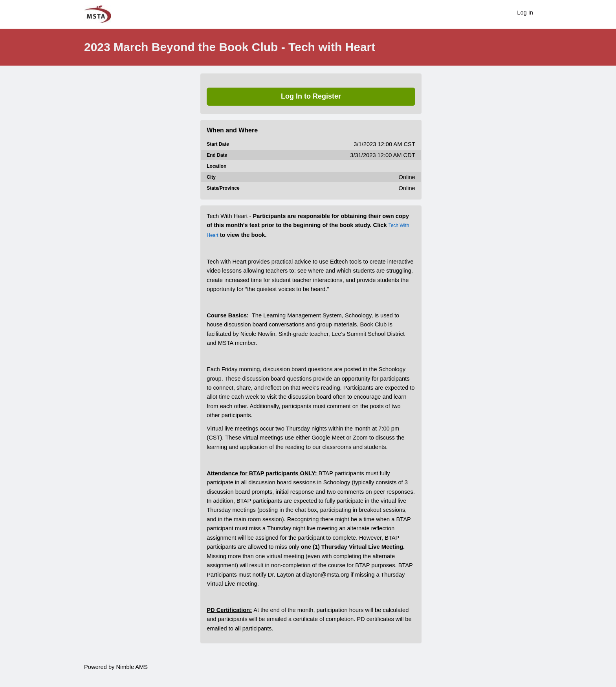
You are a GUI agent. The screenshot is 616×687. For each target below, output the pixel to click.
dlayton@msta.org (325, 575)
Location (216, 166)
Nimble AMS (132, 667)
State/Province (223, 188)
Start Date (218, 144)
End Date (217, 155)
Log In (525, 13)
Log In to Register (311, 96)
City (211, 177)
